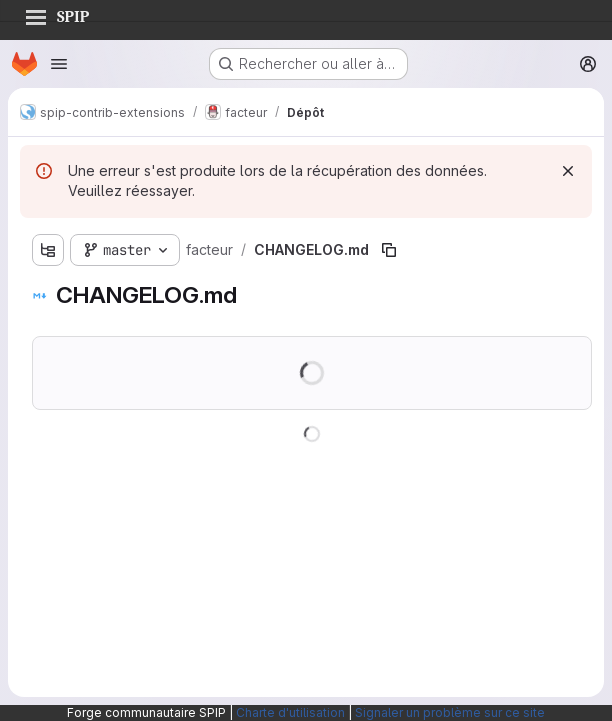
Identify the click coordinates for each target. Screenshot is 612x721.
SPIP (57, 14)
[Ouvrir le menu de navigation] (59, 64)
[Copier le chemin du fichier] (389, 250)
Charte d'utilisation (290, 712)
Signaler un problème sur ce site (450, 712)
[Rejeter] (568, 171)
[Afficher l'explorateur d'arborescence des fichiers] (48, 250)
